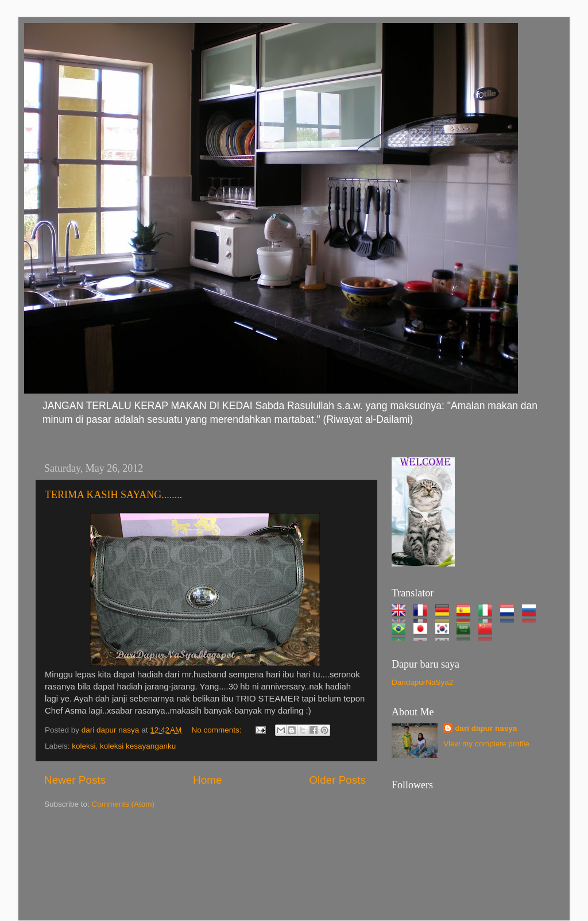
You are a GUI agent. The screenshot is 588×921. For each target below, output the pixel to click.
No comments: (218, 730)
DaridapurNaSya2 (422, 682)
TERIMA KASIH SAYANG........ (113, 495)
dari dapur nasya (486, 728)
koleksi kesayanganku (138, 746)
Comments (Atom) (123, 804)
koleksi (84, 746)
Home (207, 780)
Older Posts (337, 780)
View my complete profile (486, 744)
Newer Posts (75, 780)
